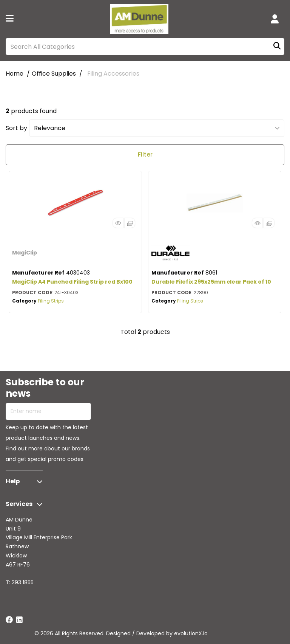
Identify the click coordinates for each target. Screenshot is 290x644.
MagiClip (25, 253)
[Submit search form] (277, 47)
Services (19, 504)
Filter (145, 154)
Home (15, 74)
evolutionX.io (191, 633)
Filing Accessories (113, 74)
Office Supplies (54, 74)
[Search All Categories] (145, 47)
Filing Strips (51, 301)
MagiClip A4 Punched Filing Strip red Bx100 (72, 282)
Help (13, 481)
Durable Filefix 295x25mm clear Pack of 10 (211, 282)
